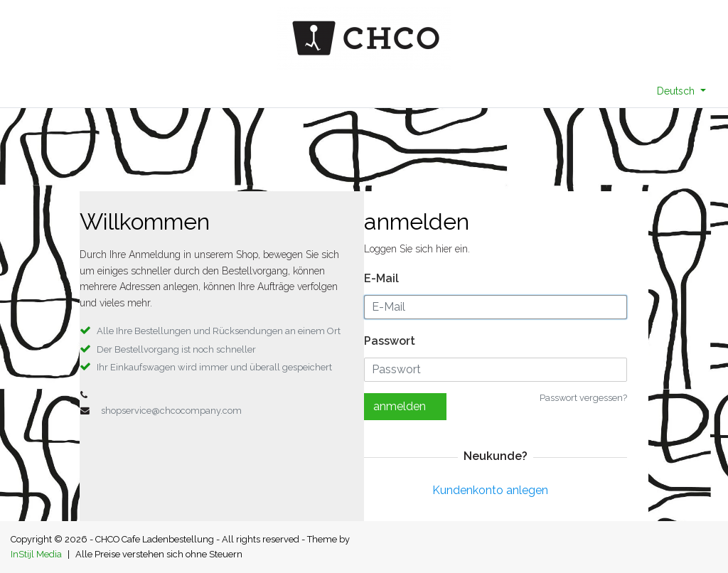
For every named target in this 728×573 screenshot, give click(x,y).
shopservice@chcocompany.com (171, 411)
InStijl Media (36, 554)
